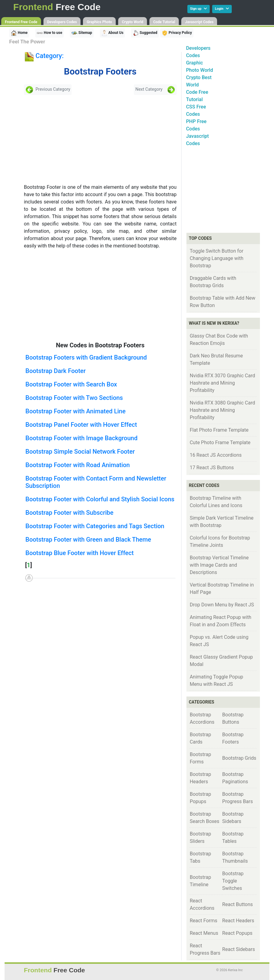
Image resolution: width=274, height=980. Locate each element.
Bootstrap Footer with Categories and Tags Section (95, 526)
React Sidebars (239, 949)
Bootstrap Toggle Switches (233, 881)
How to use (49, 33)
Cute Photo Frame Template (220, 442)
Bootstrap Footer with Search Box (71, 384)
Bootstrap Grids (239, 758)
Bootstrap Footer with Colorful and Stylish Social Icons (100, 499)
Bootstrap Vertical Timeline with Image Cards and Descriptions (219, 565)
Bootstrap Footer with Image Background (81, 438)
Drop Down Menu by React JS (222, 605)
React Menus (204, 933)
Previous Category (48, 90)
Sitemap (82, 33)
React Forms (204, 921)
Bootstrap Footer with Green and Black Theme (88, 539)
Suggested (145, 33)
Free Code (57, 7)
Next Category (155, 90)
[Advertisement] (68, 139)
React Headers (238, 921)
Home (19, 33)
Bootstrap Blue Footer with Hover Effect (80, 553)
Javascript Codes (199, 22)
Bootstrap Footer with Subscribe (69, 513)
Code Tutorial (164, 22)
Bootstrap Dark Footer (56, 371)
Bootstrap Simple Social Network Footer (80, 452)
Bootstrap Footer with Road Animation (78, 465)
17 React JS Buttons (212, 468)
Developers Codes (62, 22)
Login (222, 9)
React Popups (237, 933)
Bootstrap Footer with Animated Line (75, 411)
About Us (112, 33)
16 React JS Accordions (216, 455)
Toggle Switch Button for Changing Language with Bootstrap (217, 258)
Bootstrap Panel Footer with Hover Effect (81, 425)
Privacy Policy (177, 33)
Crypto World (133, 22)
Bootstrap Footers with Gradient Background (86, 357)
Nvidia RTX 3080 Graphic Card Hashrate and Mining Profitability (223, 410)
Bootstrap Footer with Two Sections (74, 398)
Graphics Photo (99, 22)
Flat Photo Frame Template (219, 430)
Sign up (199, 9)
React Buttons (238, 904)
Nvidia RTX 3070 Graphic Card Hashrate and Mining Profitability (223, 383)
